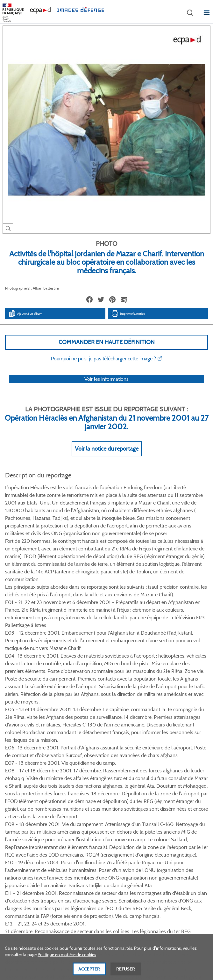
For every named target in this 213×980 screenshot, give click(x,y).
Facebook (82, 786)
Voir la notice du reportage (107, 457)
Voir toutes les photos (106, 755)
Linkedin (114, 786)
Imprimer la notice (128, 313)
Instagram (130, 786)
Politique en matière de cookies (67, 964)
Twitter (98, 786)
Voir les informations (106, 387)
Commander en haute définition (107, 342)
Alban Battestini (46, 288)
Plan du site (106, 910)
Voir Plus (107, 604)
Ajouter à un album (25, 313)
